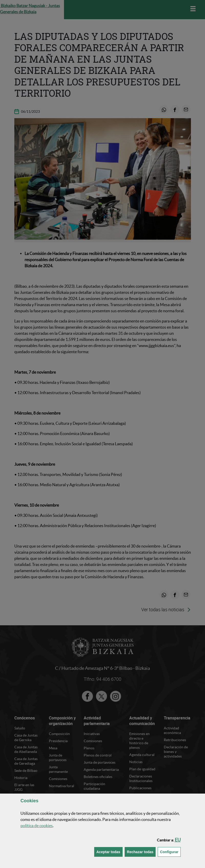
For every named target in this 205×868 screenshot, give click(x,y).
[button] (178, 840)
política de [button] (37, 826)
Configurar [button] (170, 852)
